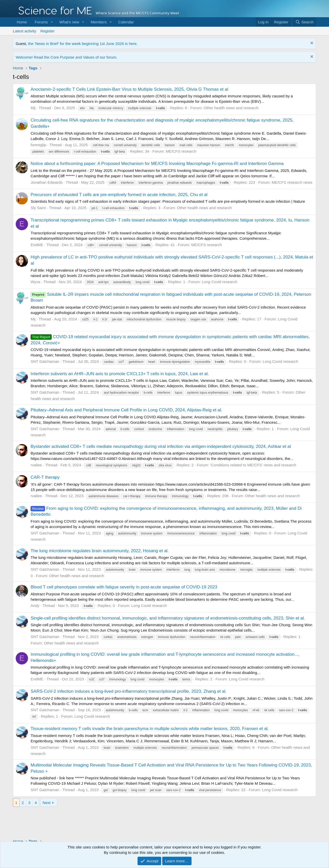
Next (47, 803)
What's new (69, 22)
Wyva (35, 282)
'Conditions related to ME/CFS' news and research (253, 465)
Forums (41, 22)
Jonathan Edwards (47, 182)
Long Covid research (220, 282)
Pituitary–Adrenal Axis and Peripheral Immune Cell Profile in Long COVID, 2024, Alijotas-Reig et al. (126, 410)
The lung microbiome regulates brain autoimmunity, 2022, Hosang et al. (100, 551)
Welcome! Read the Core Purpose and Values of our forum (66, 57)
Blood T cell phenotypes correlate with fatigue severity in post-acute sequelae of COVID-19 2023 (124, 587)
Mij (33, 108)
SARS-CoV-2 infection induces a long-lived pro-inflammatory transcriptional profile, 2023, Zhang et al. (129, 691)
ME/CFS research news (292, 182)
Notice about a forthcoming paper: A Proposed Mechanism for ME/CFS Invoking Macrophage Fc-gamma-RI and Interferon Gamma (157, 164)
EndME (37, 245)
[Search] (304, 22)
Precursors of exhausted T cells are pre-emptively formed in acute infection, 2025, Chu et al (119, 195)
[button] (52, 22)
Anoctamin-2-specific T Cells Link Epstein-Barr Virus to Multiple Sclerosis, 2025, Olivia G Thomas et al (129, 89)
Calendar (126, 22)
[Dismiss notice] (311, 44)
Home (22, 22)
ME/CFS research (181, 151)
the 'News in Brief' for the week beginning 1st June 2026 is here (82, 44)
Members (99, 22)
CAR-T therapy (45, 477)
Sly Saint (38, 208)
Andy (35, 606)
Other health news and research (231, 108)
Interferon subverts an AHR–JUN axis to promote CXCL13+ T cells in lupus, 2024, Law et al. (120, 374)
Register (48, 31)
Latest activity (25, 31)
